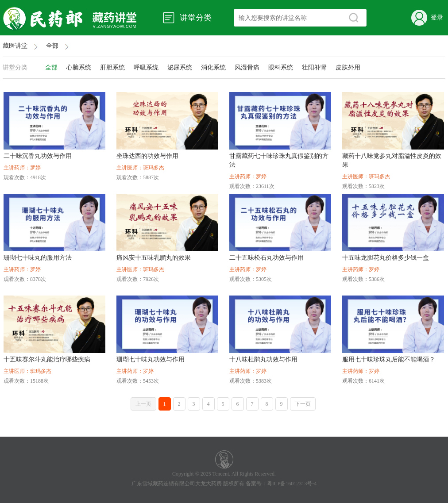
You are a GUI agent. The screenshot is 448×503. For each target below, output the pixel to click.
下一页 (303, 404)
